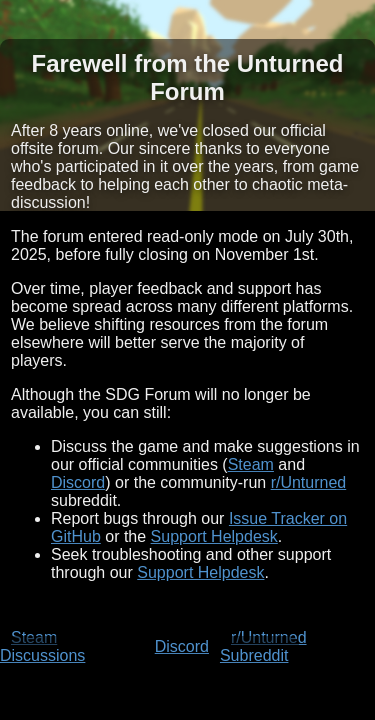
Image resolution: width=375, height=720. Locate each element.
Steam (251, 464)
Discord (78, 482)
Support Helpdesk (214, 536)
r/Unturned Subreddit (263, 646)
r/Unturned (309, 482)
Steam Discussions (42, 646)
